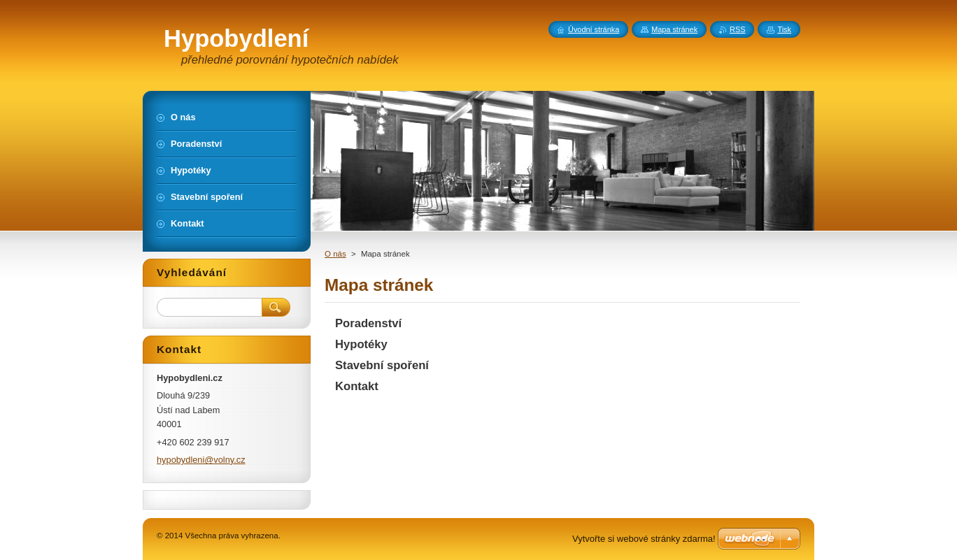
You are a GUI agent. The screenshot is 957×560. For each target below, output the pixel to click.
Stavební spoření (382, 365)
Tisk (784, 29)
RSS (737, 29)
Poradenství (368, 323)
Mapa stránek (674, 29)
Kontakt (357, 386)
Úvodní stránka (594, 29)
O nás (335, 254)
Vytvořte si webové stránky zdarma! (644, 539)
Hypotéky (361, 344)
